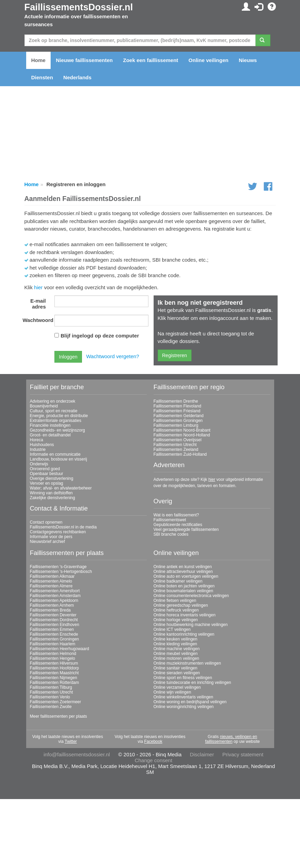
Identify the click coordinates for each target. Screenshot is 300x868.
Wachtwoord (37, 320)
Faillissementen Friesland (177, 411)
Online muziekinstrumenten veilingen (187, 663)
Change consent (153, 760)
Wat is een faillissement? (176, 515)
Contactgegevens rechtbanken (58, 532)
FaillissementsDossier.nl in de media (63, 527)
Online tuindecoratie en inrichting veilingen (192, 683)
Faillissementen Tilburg (51, 687)
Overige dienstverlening (52, 478)
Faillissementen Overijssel (178, 440)
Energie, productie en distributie (59, 416)
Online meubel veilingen (176, 654)
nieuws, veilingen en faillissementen (231, 739)
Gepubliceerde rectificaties (178, 525)
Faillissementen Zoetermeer (56, 702)
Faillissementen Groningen (178, 421)
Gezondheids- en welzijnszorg (58, 430)
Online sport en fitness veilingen (183, 678)
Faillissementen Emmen (52, 629)
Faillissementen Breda (50, 610)
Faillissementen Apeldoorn (54, 600)
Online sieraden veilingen (177, 673)
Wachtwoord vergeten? (113, 356)
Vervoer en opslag (47, 483)
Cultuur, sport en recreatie (54, 411)
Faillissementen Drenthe (176, 401)
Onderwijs (39, 464)
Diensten (42, 77)
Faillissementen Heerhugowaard (60, 649)
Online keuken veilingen (175, 639)
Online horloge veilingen (176, 620)
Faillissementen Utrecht (175, 445)
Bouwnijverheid (44, 406)
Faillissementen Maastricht (54, 673)
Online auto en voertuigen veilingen (186, 576)
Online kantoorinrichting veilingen (184, 634)
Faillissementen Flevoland (178, 406)
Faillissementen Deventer (53, 615)
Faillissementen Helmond (53, 654)
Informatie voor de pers (51, 537)
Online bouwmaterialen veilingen (183, 591)
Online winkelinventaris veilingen (183, 697)
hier (38, 287)
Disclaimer (202, 754)
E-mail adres (38, 304)
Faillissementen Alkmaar (52, 576)
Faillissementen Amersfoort (55, 591)
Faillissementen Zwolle (51, 707)
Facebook (153, 741)
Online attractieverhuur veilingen (183, 572)
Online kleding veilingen (175, 644)
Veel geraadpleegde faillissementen (186, 529)
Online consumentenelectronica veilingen (191, 596)
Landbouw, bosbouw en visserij (59, 459)
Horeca (37, 440)
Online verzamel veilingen (177, 687)
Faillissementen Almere (51, 586)
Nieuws (248, 60)
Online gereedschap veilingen (181, 605)
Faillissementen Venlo (50, 697)
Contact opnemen (46, 522)
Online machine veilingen (177, 649)
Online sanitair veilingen (175, 668)
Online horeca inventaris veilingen (185, 615)
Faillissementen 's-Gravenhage (58, 567)
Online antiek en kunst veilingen (183, 567)
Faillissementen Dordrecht (54, 620)
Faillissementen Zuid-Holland (180, 454)
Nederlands (77, 77)
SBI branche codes (171, 534)
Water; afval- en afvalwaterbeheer (61, 488)
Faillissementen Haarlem (53, 644)
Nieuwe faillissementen (84, 60)
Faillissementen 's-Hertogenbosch (61, 572)
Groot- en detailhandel (50, 435)
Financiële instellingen (50, 425)
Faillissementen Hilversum (54, 663)
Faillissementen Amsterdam (55, 596)
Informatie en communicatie (55, 454)
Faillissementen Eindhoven (55, 625)
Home (39, 60)
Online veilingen (208, 60)
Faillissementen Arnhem (52, 605)
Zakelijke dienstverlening (53, 498)
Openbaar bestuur (47, 474)
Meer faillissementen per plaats (59, 716)
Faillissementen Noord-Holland (182, 435)
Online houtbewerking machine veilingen (191, 625)
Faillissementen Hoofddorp (55, 668)
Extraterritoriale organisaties (56, 421)
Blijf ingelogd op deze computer (100, 336)
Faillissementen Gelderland (179, 416)
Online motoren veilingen (177, 658)
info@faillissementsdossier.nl (77, 754)
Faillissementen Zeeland (176, 450)
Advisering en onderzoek (53, 401)
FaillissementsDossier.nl (79, 7)
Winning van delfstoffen (51, 493)
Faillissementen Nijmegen (54, 678)
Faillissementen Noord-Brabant (182, 430)
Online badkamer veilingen (178, 581)
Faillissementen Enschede (54, 634)
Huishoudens (42, 445)
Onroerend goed (45, 469)
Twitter (71, 741)
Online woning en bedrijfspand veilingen (190, 702)
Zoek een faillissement (151, 60)
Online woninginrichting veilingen (184, 707)
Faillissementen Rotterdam (55, 683)
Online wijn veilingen (172, 692)
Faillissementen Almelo (51, 581)
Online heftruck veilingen (176, 610)
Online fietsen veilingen (175, 600)
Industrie (38, 450)
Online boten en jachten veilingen (184, 586)
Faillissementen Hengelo (53, 658)
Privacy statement (243, 754)
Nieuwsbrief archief (48, 542)
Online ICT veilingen (172, 629)
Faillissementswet (170, 520)
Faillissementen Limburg (176, 425)
